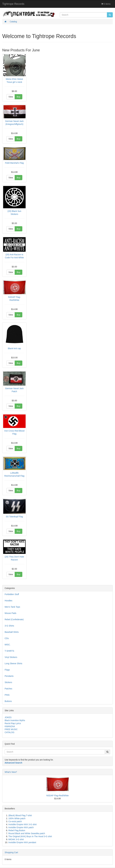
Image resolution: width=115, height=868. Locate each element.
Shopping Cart (11, 852)
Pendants (9, 676)
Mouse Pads (10, 613)
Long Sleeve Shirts (13, 663)
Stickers (8, 682)
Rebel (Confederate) (14, 619)
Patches (8, 689)
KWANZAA (10, 726)
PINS (7, 695)
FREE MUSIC (11, 729)
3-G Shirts (9, 626)
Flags (7, 670)
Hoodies (8, 601)
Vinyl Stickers (11, 657)
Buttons (8, 701)
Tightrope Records (13, 4)
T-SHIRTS (9, 651)
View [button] (11, 97)
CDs (7, 638)
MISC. (8, 645)
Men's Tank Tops (12, 607)
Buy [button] (18, 97)
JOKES (8, 717)
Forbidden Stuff (12, 594)
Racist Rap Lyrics (13, 723)
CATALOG (10, 732)
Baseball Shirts (12, 632)
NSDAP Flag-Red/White (57, 796)
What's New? (11, 772)
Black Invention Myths (15, 720)
